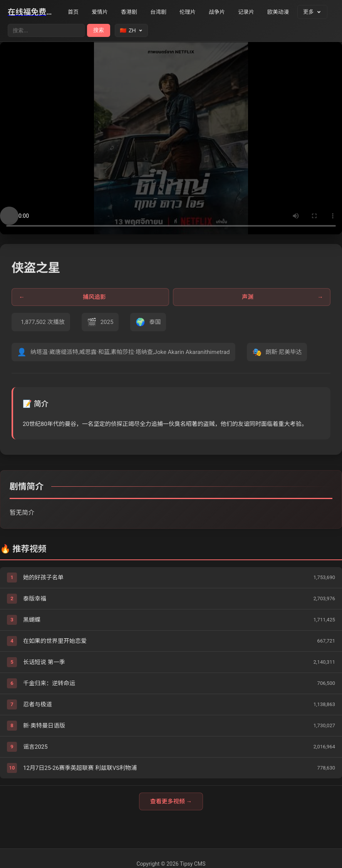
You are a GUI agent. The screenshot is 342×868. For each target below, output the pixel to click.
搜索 (99, 30)
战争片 (217, 12)
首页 (73, 12)
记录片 (246, 12)
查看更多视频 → (171, 801)
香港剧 (129, 12)
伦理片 (188, 12)
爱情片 (100, 12)
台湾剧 (158, 12)
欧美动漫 (278, 12)
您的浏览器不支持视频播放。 (171, 138)
